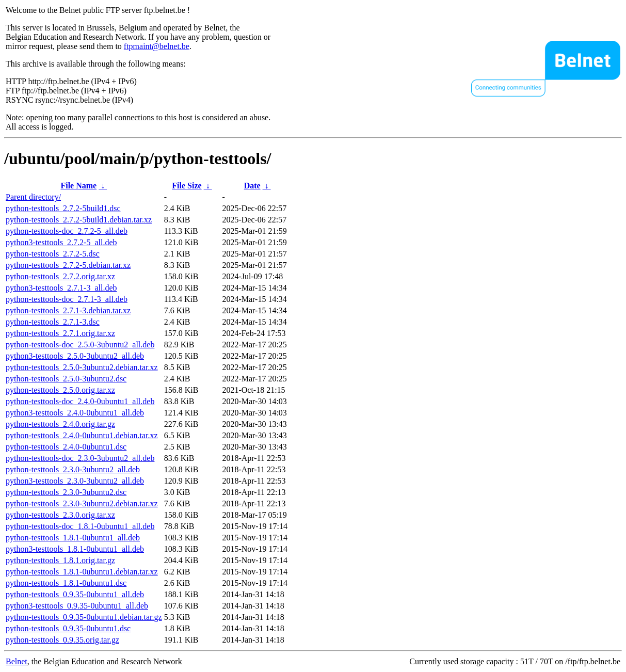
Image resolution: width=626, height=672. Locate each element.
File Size (187, 186)
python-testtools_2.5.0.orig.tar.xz (60, 390)
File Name (78, 186)
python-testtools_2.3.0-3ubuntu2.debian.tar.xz (82, 503)
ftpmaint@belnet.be (157, 46)
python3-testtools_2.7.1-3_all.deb (61, 288)
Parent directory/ (33, 197)
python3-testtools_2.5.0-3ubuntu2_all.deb (75, 356)
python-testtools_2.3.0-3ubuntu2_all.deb (73, 469)
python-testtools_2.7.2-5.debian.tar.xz (68, 265)
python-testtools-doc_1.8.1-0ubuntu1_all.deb (80, 526)
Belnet (17, 661)
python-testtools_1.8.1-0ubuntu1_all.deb (73, 538)
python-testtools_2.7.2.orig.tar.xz (60, 276)
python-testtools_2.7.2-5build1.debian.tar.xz (79, 220)
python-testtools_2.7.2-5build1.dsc (63, 208)
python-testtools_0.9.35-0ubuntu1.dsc (68, 628)
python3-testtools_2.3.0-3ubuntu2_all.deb (75, 481)
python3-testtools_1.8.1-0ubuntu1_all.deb (75, 549)
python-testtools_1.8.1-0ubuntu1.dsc (66, 583)
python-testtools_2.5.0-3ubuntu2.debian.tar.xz (82, 367)
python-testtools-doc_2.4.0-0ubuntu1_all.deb (80, 401)
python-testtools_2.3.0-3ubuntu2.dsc (66, 492)
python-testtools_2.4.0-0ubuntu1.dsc (66, 447)
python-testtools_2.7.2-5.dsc (53, 254)
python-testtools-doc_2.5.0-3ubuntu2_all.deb (80, 345)
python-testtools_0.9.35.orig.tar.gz (62, 640)
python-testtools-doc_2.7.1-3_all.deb (67, 299)
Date (252, 186)
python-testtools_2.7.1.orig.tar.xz (60, 333)
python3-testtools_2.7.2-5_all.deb (61, 242)
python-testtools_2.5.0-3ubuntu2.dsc (66, 379)
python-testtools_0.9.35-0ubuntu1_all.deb (75, 594)
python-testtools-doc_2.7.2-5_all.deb (67, 231)
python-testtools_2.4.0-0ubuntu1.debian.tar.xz (82, 435)
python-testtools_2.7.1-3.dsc (53, 322)
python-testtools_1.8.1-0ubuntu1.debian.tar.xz (82, 572)
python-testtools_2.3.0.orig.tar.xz (60, 515)
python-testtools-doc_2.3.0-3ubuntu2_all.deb (80, 458)
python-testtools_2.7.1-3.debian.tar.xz (68, 310)
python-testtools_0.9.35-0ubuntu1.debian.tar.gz (84, 617)
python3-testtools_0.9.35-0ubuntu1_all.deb (77, 606)
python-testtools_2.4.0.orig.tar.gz (60, 424)
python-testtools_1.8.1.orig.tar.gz (60, 560)
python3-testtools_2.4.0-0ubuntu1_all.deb (75, 413)
